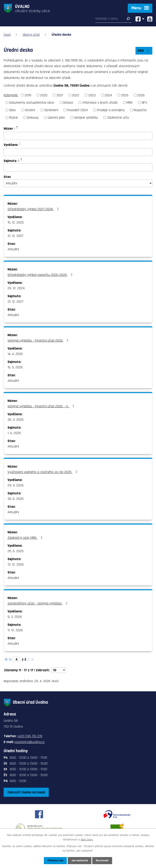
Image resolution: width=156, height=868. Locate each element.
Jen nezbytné (80, 860)
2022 (76, 95)
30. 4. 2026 (16, 420)
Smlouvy (33, 118)
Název (9, 129)
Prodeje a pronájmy (111, 110)
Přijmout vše (55, 860)
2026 (141, 95)
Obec (13, 110)
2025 (125, 95)
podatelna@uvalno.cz (29, 742)
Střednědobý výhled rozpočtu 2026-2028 (41, 275)
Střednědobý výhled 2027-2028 (34, 209)
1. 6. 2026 (14, 433)
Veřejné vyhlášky (86, 118)
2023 (92, 95)
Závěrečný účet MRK (26, 538)
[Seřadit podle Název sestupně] (17, 128)
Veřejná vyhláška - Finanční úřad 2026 (39, 340)
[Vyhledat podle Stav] (78, 183)
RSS (144, 51)
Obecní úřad (31, 35)
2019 (28, 95)
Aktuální (13, 249)
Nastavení (102, 860)
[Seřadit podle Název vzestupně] (17, 127)
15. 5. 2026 (15, 367)
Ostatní (30, 110)
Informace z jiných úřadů (100, 103)
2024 (108, 95)
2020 (44, 95)
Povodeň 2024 (77, 110)
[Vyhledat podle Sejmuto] (78, 167)
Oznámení (51, 110)
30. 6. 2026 (16, 499)
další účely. (87, 840)
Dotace (68, 103)
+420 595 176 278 (30, 736)
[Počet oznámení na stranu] (58, 670)
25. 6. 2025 (16, 551)
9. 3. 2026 (15, 617)
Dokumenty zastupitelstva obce (32, 103)
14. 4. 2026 (15, 354)
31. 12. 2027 (15, 236)
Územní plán (56, 118)
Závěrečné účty (118, 118)
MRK (130, 103)
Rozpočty (140, 110)
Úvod (7, 35)
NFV (144, 103)
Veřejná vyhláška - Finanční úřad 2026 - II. (42, 406)
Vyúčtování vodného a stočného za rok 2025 (43, 472)
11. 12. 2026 (15, 630)
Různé (14, 118)
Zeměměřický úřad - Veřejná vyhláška (38, 603)
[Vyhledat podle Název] (78, 136)
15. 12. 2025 (16, 222)
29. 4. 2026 (16, 485)
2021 (60, 95)
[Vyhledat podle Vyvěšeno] (78, 152)
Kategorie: (11, 95)
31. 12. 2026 (16, 564)
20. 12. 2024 (16, 288)
